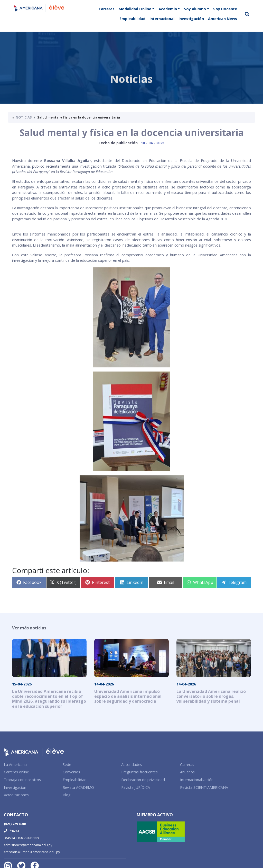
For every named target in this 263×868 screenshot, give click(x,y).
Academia (168, 9)
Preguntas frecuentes (139, 772)
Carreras (107, 9)
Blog (67, 795)
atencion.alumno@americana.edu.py (32, 852)
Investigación (191, 19)
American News (223, 19)
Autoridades (132, 765)
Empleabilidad (132, 19)
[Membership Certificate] (198, 831)
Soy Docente (225, 9)
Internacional (162, 19)
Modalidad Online (135, 9)
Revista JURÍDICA (136, 787)
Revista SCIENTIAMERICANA (204, 787)
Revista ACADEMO (78, 787)
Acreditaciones (16, 795)
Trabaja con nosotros (22, 780)
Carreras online (16, 772)
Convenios (71, 772)
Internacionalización (197, 780)
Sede (67, 765)
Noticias (24, 117)
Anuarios (187, 772)
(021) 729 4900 (15, 824)
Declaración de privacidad (143, 780)
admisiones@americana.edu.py (28, 845)
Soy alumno (195, 9)
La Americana (15, 765)
